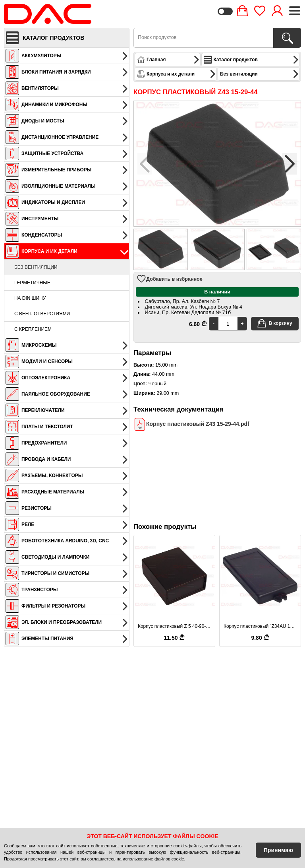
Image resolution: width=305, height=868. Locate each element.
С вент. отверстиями (42, 314)
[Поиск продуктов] (287, 38)
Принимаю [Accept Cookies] (278, 850)
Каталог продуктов (251, 60)
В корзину (274, 323)
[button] (290, 164)
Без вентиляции (36, 267)
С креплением (33, 329)
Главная (168, 60)
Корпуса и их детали (177, 74)
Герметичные (32, 283)
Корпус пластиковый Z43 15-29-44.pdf (191, 424)
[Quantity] (228, 324)
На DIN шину (30, 298)
